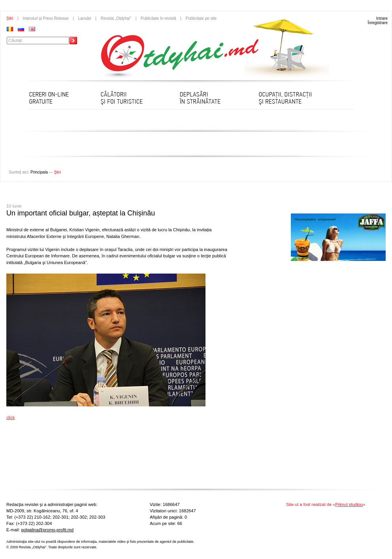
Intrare (382, 18)
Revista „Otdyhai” (116, 18)
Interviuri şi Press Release (45, 18)
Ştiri (10, 18)
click (10, 417)
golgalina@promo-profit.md (47, 530)
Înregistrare (378, 23)
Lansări (85, 18)
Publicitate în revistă (158, 18)
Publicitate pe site (201, 18)
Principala (39, 172)
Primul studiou (349, 504)
